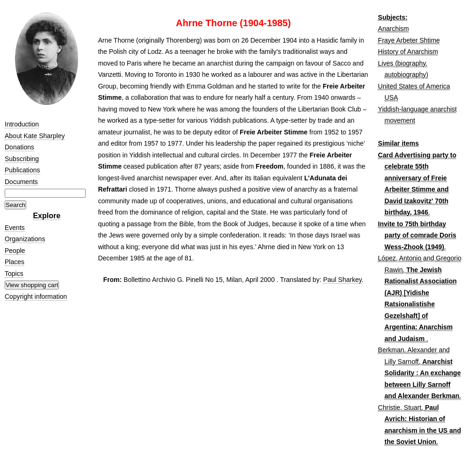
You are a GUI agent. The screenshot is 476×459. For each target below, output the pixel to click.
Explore (47, 216)
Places (15, 262)
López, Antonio (400, 258)
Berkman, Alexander (408, 350)
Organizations (25, 239)
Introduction (22, 124)
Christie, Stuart (400, 407)
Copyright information (36, 296)
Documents (21, 182)
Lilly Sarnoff (402, 362)
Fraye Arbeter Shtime (409, 40)
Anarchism (394, 29)
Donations (19, 147)
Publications (22, 170)
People (15, 251)
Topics (14, 274)
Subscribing (22, 159)
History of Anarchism (408, 52)
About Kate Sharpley (35, 136)
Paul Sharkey (342, 280)
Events (15, 228)
